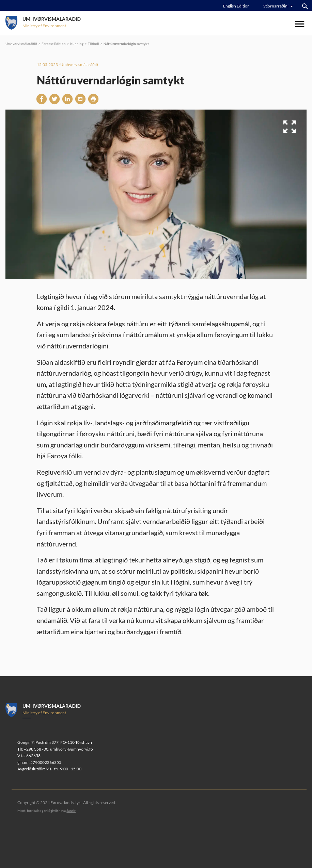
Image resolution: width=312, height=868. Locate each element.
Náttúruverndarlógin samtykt (126, 44)
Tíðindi (93, 44)
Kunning (77, 44)
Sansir (71, 810)
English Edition (236, 6)
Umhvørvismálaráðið (21, 44)
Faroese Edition (54, 44)
